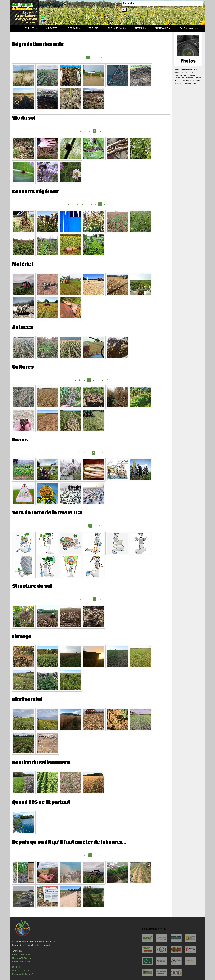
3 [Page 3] (97, 58)
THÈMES (30, 28)
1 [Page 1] (85, 131)
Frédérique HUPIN (21, 961)
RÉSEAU (139, 28)
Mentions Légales (21, 971)
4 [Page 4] (87, 204)
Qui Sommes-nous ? (189, 28)
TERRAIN (73, 28)
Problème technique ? (23, 974)
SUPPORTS (51, 28)
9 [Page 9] (109, 204)
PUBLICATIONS (116, 28)
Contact (16, 967)
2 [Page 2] (93, 58)
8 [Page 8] (105, 204)
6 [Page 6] (96, 204)
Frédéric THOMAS (21, 954)
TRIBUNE (93, 28)
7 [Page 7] (103, 380)
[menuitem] (15, 28)
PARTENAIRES (162, 28)
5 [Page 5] (91, 204)
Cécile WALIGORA (21, 958)
